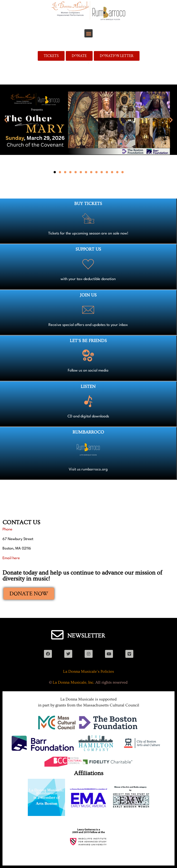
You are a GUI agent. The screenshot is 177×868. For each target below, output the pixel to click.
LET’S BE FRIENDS (88, 341)
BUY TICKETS (88, 204)
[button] (88, 33)
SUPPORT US (88, 249)
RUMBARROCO (88, 432)
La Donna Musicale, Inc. (73, 682)
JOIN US (88, 295)
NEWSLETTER (86, 636)
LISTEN (88, 387)
